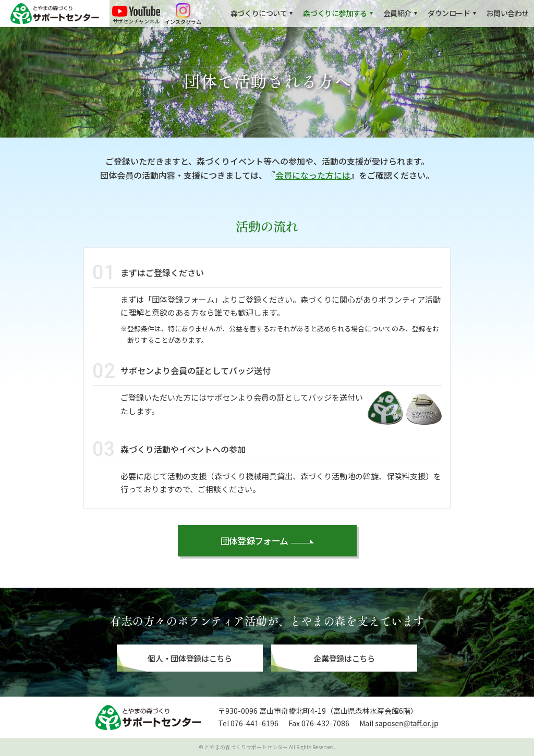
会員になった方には (313, 175)
